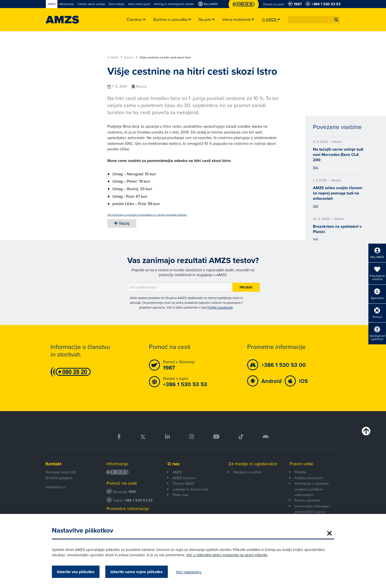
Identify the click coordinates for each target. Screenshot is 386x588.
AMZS (177, 472)
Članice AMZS (183, 483)
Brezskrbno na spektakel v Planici (337, 229)
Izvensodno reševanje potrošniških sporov (312, 509)
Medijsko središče (248, 472)
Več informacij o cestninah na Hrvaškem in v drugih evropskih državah (147, 215)
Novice (131, 57)
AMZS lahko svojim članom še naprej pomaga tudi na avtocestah (338, 193)
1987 (132, 492)
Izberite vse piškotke (76, 572)
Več (316, 167)
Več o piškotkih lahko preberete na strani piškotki (227, 555)
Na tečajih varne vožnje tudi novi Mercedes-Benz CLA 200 (338, 155)
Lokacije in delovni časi (190, 489)
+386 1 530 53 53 (138, 500)
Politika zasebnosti (309, 478)
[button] (336, 20)
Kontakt (54, 464)
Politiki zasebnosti (220, 307)
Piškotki (300, 472)
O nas (174, 464)
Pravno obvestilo (308, 500)
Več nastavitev (189, 572)
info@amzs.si (56, 487)
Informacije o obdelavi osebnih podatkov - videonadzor (312, 489)
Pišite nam (181, 495)
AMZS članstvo (184, 478)
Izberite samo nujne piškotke (137, 572)
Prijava (246, 287)
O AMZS (115, 57)
